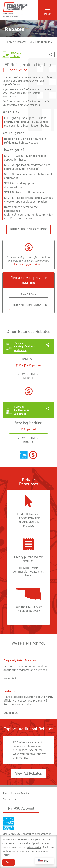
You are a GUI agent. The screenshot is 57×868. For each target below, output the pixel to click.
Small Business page (15, 93)
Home (11, 42)
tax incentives (11, 105)
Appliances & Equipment (21, 412)
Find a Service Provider (28, 229)
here (22, 160)
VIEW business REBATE (28, 376)
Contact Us (9, 799)
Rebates (22, 42)
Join (18, 607)
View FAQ (10, 678)
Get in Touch (11, 713)
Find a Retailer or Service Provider (28, 516)
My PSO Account (21, 808)
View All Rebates (29, 773)
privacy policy (34, 847)
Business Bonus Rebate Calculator (33, 77)
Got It (9, 862)
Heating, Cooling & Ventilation (25, 348)
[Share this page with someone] (51, 54)
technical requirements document (26, 215)
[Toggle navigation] (48, 10)
